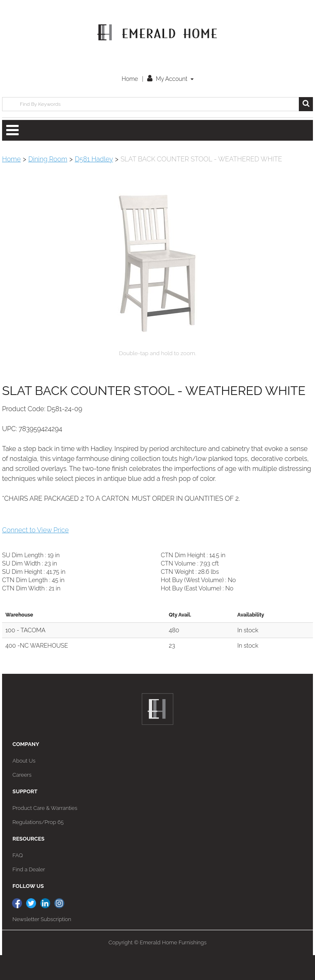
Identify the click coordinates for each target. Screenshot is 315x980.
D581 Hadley (94, 159)
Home (130, 79)
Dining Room (48, 159)
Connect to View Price (35, 555)
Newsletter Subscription (42, 944)
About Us (24, 786)
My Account (170, 79)
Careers (22, 800)
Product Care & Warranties (45, 833)
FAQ (18, 880)
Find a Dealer (29, 894)
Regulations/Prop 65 (38, 847)
